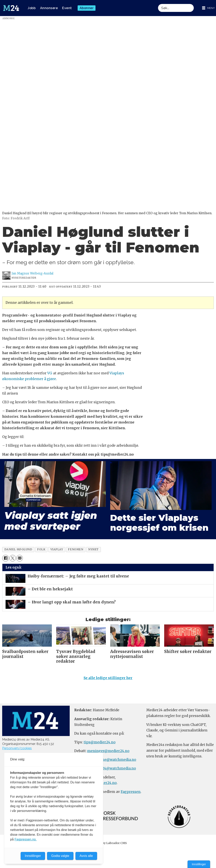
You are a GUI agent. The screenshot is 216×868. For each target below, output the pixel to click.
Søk (158, 4)
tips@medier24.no (100, 742)
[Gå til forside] (11, 8)
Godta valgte (60, 856)
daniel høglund (18, 549)
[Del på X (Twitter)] (13, 558)
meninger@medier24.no (108, 751)
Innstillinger (199, 864)
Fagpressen (131, 792)
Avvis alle (86, 856)
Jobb (32, 8)
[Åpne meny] (208, 8)
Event (67, 8)
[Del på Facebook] (5, 558)
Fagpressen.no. (26, 839)
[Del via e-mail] (20, 558)
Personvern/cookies (17, 748)
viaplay (57, 549)
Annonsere (49, 8)
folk (41, 549)
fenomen (76, 549)
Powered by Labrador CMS (108, 843)
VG (50, 373)
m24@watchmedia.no (117, 768)
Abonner (87, 8)
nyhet (93, 549)
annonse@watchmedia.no (114, 760)
